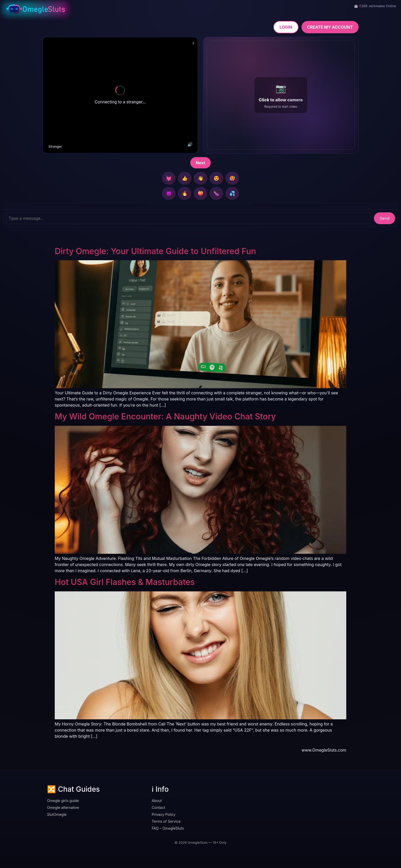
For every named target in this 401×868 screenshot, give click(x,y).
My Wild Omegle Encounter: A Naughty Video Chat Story (165, 416)
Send (385, 218)
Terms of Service (166, 821)
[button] (281, 95)
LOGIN (286, 27)
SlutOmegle (57, 814)
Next (201, 163)
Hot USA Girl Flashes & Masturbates (125, 582)
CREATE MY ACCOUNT (330, 27)
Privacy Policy (164, 814)
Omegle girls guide (63, 801)
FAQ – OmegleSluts (168, 828)
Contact (158, 807)
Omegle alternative (63, 807)
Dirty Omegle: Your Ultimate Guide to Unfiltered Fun (155, 251)
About (157, 801)
